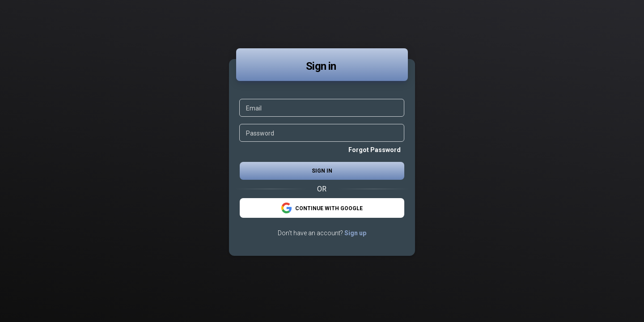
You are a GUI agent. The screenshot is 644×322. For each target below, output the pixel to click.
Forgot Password (375, 150)
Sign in (322, 171)
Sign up (355, 233)
